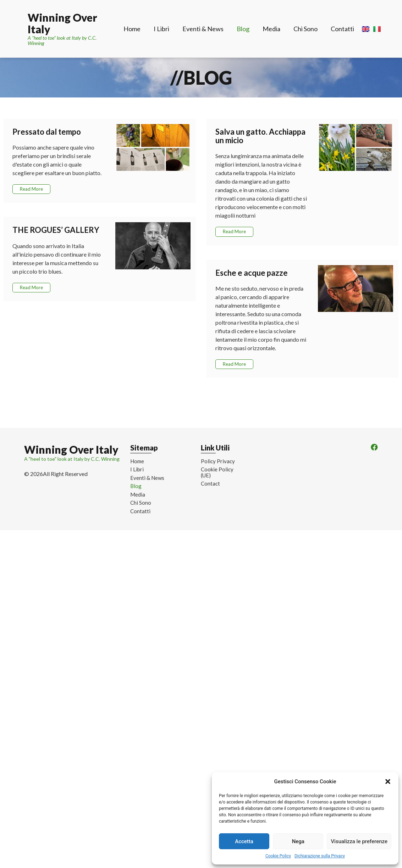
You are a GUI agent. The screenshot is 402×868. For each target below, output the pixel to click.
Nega (298, 841)
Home (132, 29)
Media (271, 29)
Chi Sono (305, 29)
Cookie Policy (278, 856)
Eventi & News (203, 29)
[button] (388, 782)
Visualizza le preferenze (359, 841)
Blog (243, 29)
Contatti (342, 29)
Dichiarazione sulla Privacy (320, 856)
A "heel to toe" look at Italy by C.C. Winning (62, 40)
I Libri (161, 29)
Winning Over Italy (62, 23)
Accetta (244, 841)
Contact (210, 484)
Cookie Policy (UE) (217, 472)
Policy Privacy (218, 461)
